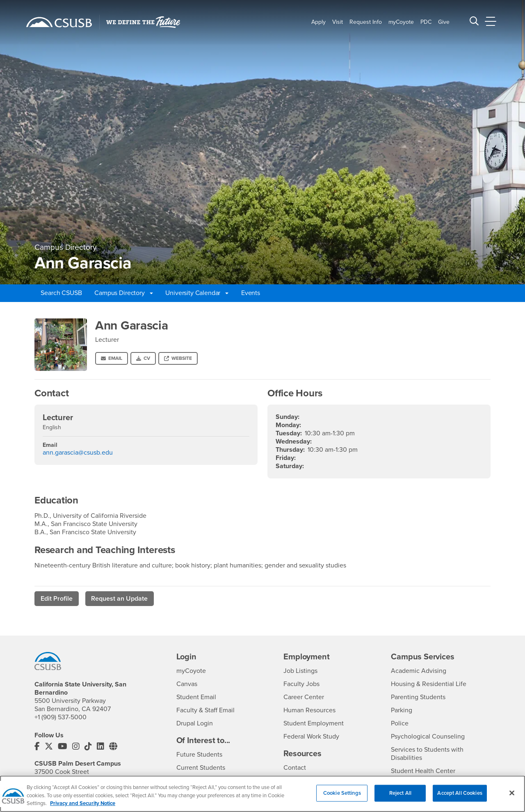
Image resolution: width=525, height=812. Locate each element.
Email (112, 358)
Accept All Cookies (460, 798)
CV (143, 358)
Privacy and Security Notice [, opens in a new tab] (83, 808)
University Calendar (197, 293)
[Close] (512, 798)
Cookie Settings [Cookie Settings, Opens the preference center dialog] (342, 798)
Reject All (400, 798)
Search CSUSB (61, 293)
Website (178, 358)
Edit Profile (57, 599)
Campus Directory (123, 293)
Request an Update (119, 599)
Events (251, 293)
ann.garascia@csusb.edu (78, 453)
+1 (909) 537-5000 (60, 717)
